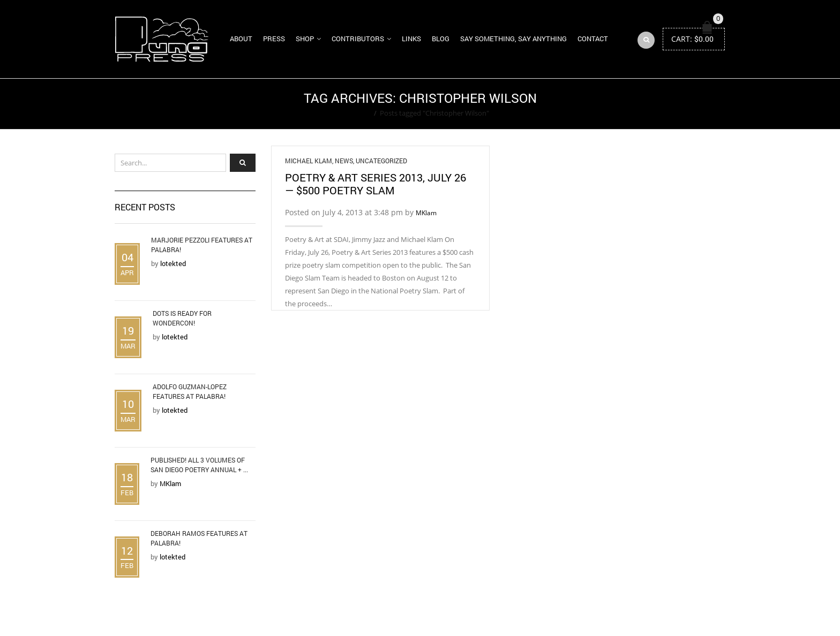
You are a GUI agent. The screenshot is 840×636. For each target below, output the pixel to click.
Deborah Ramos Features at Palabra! (199, 538)
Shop (305, 39)
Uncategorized (381, 161)
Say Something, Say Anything (513, 39)
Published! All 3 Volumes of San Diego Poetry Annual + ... (199, 465)
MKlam (426, 213)
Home (361, 113)
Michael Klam (309, 161)
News (344, 161)
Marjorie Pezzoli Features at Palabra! (202, 245)
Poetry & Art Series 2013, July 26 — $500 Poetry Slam (376, 184)
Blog (441, 39)
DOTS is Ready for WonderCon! (182, 318)
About (241, 39)
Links (411, 39)
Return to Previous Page (684, 104)
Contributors (358, 39)
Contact (593, 39)
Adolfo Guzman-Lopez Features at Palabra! (190, 391)
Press (274, 39)
